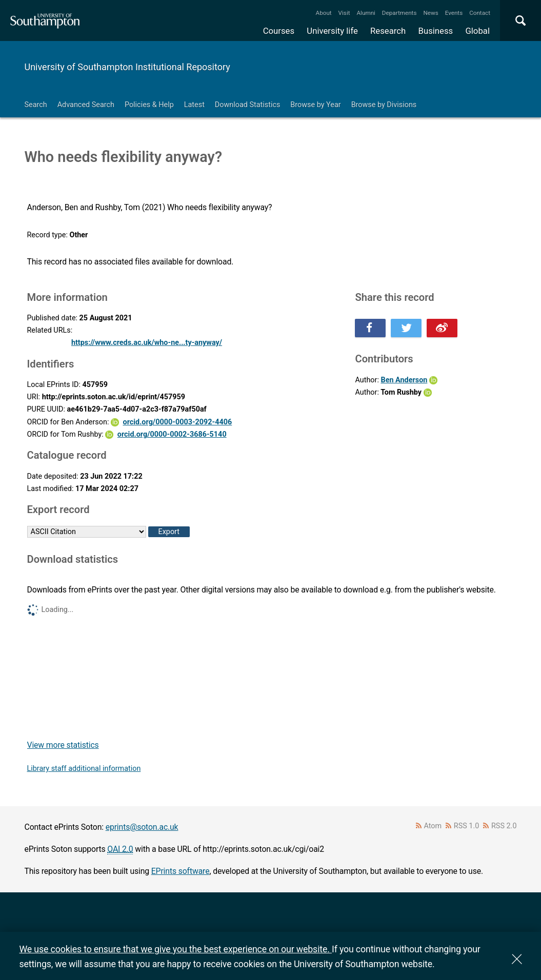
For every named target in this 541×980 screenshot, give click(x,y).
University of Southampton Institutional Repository (127, 67)
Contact (480, 13)
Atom (433, 826)
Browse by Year (315, 105)
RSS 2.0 (504, 826)
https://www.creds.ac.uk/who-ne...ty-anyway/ (147, 343)
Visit (344, 13)
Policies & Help (149, 105)
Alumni (366, 13)
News (430, 13)
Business (436, 31)
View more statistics (63, 745)
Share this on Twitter (406, 328)
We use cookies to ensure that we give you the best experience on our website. (176, 949)
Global (477, 31)
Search (36, 105)
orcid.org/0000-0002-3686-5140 (172, 434)
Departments (399, 13)
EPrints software (181, 871)
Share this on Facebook (370, 328)
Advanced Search (86, 105)
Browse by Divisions (384, 105)
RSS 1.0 (467, 826)
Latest (194, 105)
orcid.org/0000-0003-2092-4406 (178, 422)
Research (388, 31)
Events (454, 13)
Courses (279, 31)
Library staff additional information (84, 769)
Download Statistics (248, 105)
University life (332, 31)
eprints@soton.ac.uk (142, 827)
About (324, 13)
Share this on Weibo (442, 328)
